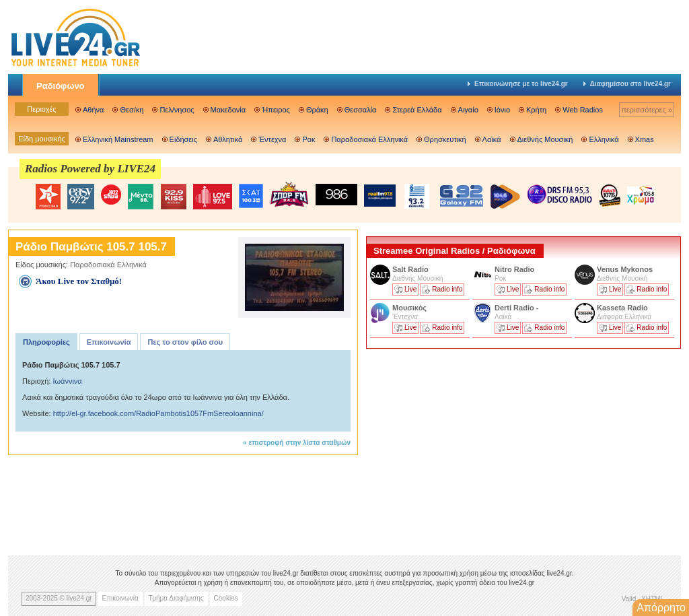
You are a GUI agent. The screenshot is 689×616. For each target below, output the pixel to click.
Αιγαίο (468, 110)
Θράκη (317, 110)
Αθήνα (93, 110)
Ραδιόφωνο (61, 86)
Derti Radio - (516, 308)
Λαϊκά (492, 139)
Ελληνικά (604, 139)
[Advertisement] (467, 446)
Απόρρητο (661, 608)
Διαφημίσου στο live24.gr (627, 84)
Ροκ (309, 139)
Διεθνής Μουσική (545, 139)
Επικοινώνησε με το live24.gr (518, 84)
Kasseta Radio (623, 308)
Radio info (447, 289)
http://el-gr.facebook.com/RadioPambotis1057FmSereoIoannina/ (158, 413)
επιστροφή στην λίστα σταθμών (299, 443)
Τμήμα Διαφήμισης (176, 598)
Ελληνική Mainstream (118, 139)
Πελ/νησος (177, 110)
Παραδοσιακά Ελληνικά (369, 139)
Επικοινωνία (109, 342)
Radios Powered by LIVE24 (90, 169)
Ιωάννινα (67, 381)
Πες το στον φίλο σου (185, 342)
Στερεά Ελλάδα (417, 110)
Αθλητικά (228, 139)
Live (410, 289)
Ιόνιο (502, 110)
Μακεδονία (228, 110)
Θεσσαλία (361, 110)
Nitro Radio (514, 269)
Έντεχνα (272, 139)
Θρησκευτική (445, 139)
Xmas (645, 139)
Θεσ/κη (132, 110)
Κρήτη (536, 110)
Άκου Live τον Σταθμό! (79, 281)
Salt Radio (411, 269)
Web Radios (583, 110)
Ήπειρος (276, 110)
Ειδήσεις (183, 139)
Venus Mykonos (626, 269)
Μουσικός (409, 308)
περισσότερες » (647, 110)
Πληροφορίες (46, 342)
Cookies (226, 598)
